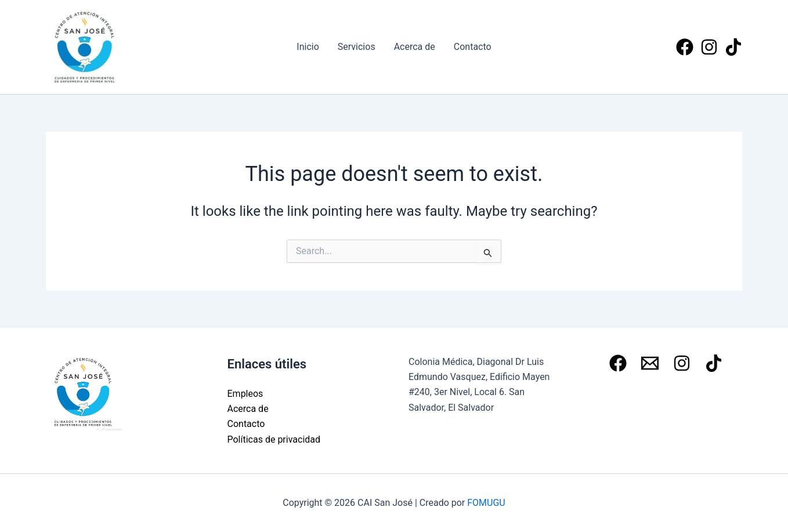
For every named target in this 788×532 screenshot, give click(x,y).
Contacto (473, 47)
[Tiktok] (733, 47)
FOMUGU (486, 503)
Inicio (308, 47)
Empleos (245, 394)
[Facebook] (685, 47)
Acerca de (415, 47)
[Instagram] (709, 47)
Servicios (357, 47)
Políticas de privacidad (274, 439)
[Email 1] (650, 363)
